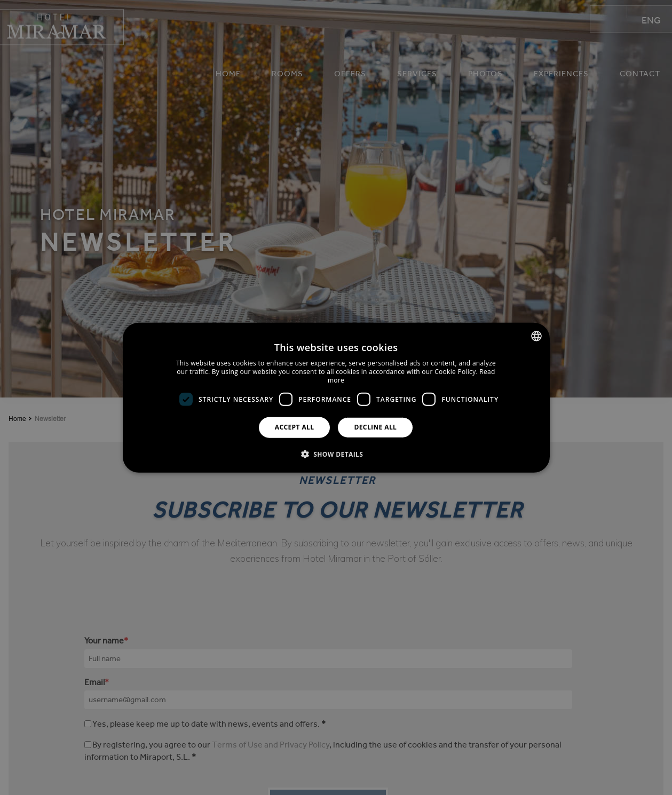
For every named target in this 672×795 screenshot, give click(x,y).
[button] (336, 454)
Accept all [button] (295, 427)
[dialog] (336, 398)
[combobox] (536, 336)
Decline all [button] (375, 427)
